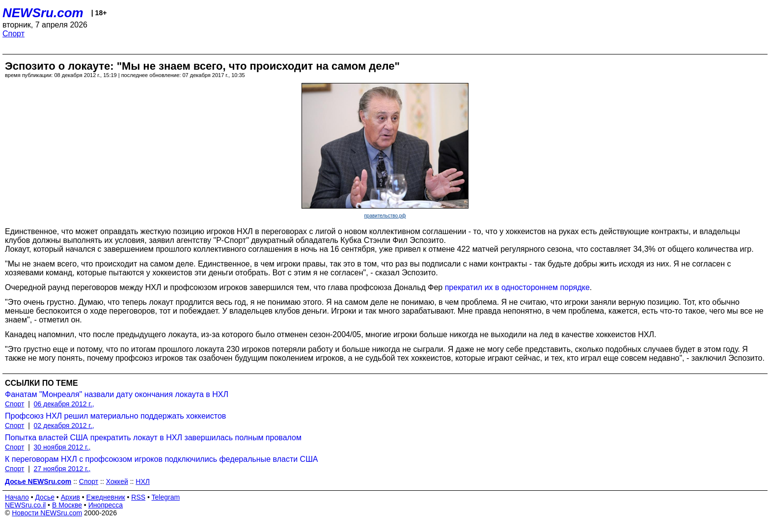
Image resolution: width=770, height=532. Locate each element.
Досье (45, 497)
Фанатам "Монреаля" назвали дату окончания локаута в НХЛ (117, 394)
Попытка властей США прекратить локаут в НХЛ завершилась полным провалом (153, 438)
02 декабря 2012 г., (64, 426)
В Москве (67, 505)
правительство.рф (385, 216)
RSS (138, 497)
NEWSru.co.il (25, 505)
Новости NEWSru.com (47, 513)
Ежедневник (106, 497)
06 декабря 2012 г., (64, 404)
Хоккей (117, 481)
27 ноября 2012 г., (62, 469)
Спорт (14, 34)
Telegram (166, 497)
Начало (17, 497)
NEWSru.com (43, 13)
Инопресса (106, 505)
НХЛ (143, 481)
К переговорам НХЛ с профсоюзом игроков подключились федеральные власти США (161, 459)
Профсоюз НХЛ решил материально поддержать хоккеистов (115, 416)
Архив (70, 497)
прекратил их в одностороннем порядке (517, 287)
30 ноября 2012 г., (62, 447)
